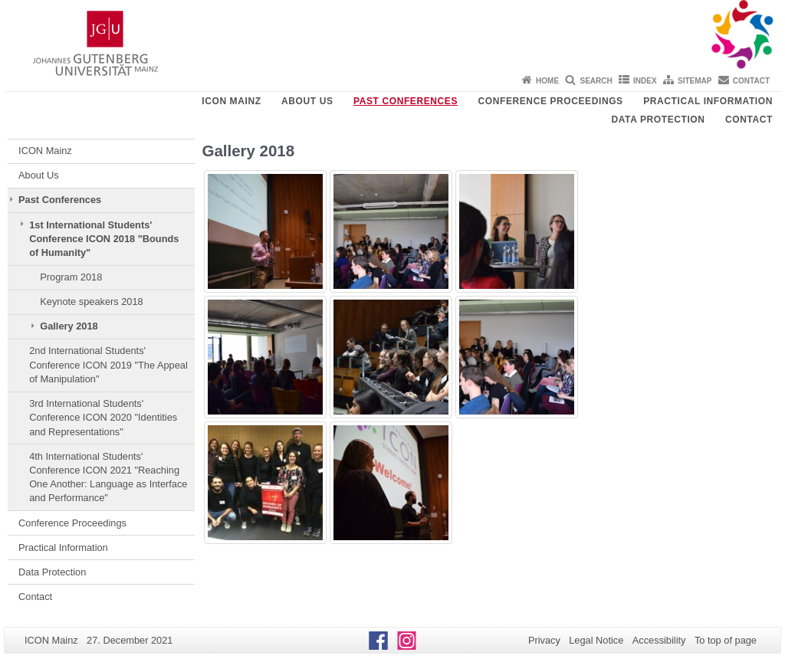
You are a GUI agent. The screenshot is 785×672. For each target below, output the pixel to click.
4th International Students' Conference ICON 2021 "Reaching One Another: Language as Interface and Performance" (108, 477)
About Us (307, 101)
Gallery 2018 (69, 326)
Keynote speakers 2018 (91, 302)
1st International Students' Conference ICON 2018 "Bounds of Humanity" (104, 239)
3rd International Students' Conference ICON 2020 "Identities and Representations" (103, 418)
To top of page (726, 640)
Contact (751, 81)
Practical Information (708, 101)
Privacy (544, 640)
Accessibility (659, 640)
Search (596, 81)
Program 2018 (71, 277)
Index (645, 81)
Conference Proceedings (551, 101)
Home (547, 81)
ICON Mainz (231, 101)
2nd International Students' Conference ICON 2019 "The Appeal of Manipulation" (108, 365)
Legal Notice (596, 640)
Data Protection (658, 120)
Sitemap (695, 81)
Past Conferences (406, 101)
